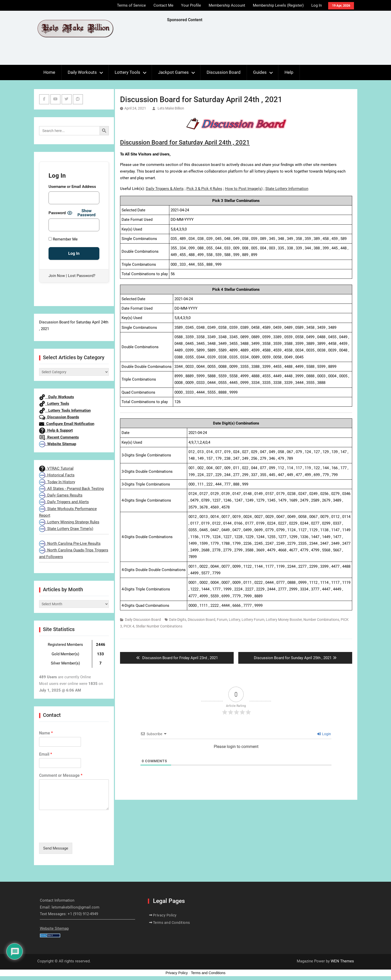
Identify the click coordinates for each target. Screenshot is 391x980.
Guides (260, 72)
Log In (317, 5)
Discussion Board (224, 72)
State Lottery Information (287, 189)
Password (57, 213)
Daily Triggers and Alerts (64, 502)
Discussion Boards (59, 417)
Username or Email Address (72, 187)
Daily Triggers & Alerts (165, 189)
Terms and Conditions (171, 923)
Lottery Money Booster (284, 620)
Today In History (57, 482)
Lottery (234, 620)
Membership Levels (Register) (278, 5)
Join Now (57, 276)
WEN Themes (342, 961)
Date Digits (178, 620)
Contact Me (163, 5)
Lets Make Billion (171, 108)
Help (289, 72)
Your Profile (191, 5)
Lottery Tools (127, 72)
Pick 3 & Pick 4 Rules (204, 189)
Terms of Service (131, 5)
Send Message (56, 848)
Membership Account (227, 5)
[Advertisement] (260, 45)
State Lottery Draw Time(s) (66, 529)
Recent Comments (59, 437)
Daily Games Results (61, 495)
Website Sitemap (58, 444)
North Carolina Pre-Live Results (70, 543)
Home (49, 72)
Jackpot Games (173, 72)
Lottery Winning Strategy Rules (69, 522)
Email (46, 754)
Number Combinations (321, 620)
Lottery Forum (253, 620)
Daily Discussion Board (143, 620)
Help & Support (56, 430)
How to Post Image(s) (244, 189)
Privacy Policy (165, 915)
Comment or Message (61, 775)
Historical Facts (57, 475)
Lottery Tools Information (65, 410)
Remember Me (63, 239)
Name (46, 733)
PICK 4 (129, 626)
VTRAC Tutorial (56, 468)
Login (324, 734)
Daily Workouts (82, 72)
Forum (222, 620)
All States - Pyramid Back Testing (71, 489)
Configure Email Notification (67, 424)
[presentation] (78, 834)
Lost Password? (82, 276)
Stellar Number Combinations (159, 626)
